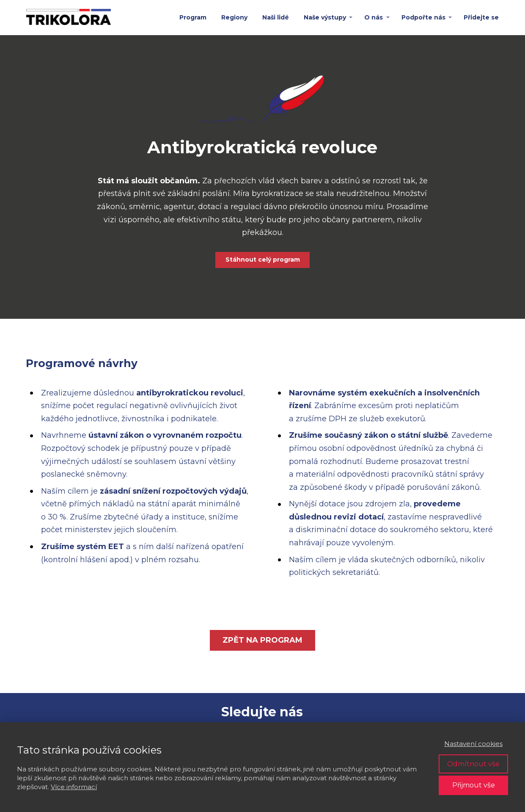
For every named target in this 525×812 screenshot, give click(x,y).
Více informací (74, 787)
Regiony (234, 17)
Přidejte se (481, 17)
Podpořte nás (423, 17)
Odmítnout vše (473, 764)
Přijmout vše (474, 785)
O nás (374, 17)
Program (193, 17)
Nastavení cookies (473, 744)
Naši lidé (276, 17)
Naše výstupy (325, 17)
